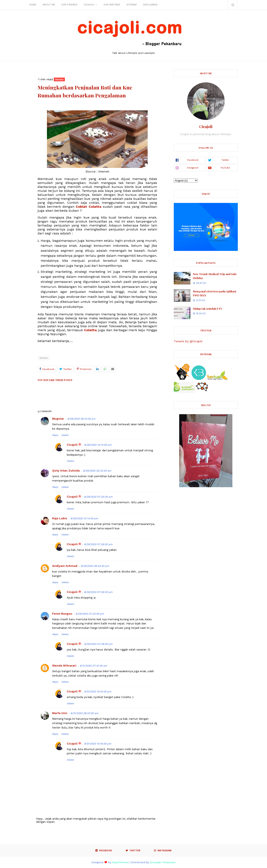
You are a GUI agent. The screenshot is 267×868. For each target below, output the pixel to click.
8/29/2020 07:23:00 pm (90, 614)
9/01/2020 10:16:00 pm (98, 744)
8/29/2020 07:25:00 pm (98, 497)
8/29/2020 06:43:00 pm (95, 566)
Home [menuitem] (33, 5)
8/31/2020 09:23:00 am (84, 713)
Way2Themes (120, 862)
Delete (65, 435)
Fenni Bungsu (62, 614)
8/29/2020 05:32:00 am (97, 471)
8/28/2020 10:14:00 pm (98, 445)
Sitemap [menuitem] (132, 5)
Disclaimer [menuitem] (150, 5)
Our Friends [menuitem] (69, 5)
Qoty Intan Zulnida (66, 470)
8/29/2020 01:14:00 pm (84, 518)
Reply (55, 435)
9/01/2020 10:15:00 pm (98, 692)
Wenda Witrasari (64, 665)
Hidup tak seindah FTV (208, 309)
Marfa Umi (60, 713)
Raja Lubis (60, 518)
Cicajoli (72, 445)
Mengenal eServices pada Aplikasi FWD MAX (215, 293)
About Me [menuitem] (49, 5)
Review (44, 358)
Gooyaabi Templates (163, 862)
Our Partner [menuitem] (112, 5)
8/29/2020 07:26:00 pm (98, 544)
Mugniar (58, 419)
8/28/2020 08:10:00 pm (81, 419)
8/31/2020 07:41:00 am (93, 666)
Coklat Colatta (88, 207)
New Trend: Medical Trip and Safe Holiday (215, 276)
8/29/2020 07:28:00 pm (98, 644)
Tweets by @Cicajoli (188, 341)
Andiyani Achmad (65, 566)
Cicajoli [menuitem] (89, 5)
